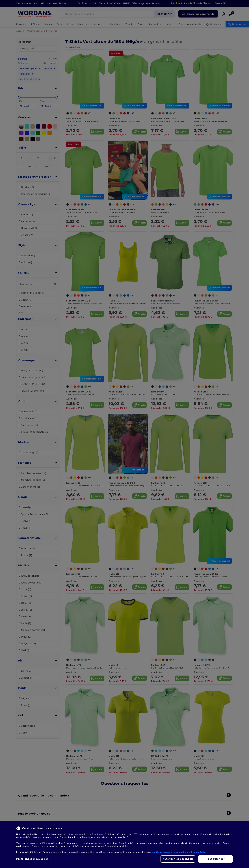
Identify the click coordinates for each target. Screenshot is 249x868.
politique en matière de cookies (170, 852)
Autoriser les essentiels (178, 859)
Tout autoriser (215, 859)
